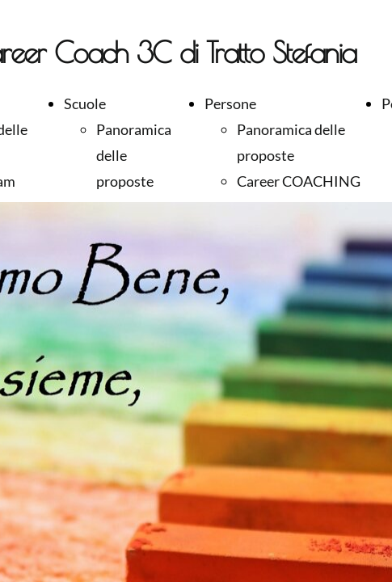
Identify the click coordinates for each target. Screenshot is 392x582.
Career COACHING (299, 181)
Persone (230, 103)
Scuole (85, 103)
